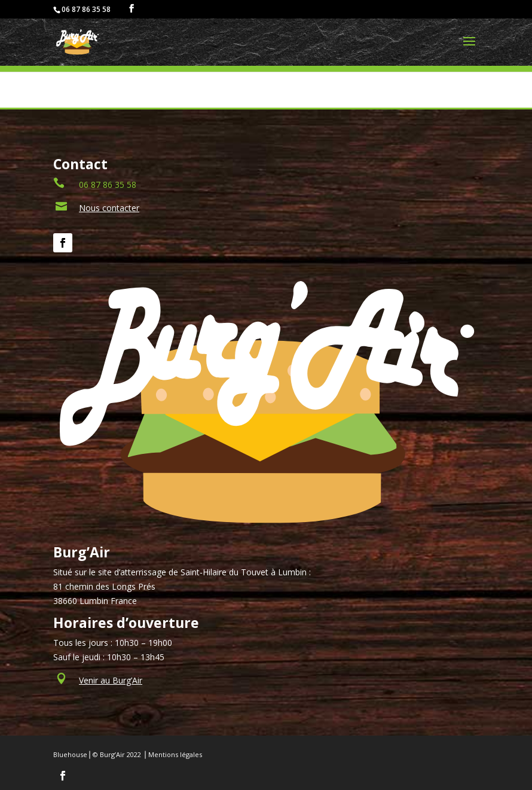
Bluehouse (70, 754)
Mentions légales (175, 754)
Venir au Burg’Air (111, 680)
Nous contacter (109, 208)
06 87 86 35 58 (108, 184)
